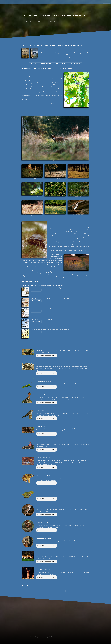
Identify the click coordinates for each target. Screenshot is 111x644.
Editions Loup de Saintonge (74, 591)
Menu (106, 2)
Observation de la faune (61, 64)
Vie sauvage (34, 64)
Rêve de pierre (60, 591)
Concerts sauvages (75, 64)
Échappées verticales (48, 591)
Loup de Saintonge (8, 2)
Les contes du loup (35, 591)
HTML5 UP (51, 637)
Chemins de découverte (46, 64)
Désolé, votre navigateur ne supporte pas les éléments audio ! (47, 355)
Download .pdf (36, 290)
